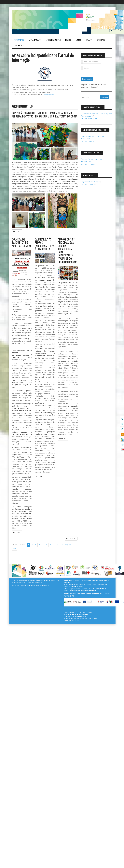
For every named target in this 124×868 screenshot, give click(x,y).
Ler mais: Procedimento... (90, 118)
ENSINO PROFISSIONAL (53, 40)
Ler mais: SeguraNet (88, 184)
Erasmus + (68, 40)
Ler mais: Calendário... (89, 141)
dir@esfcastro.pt (50, 94)
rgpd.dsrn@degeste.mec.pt (77, 619)
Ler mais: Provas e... (88, 164)
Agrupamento (19, 40)
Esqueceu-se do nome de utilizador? (94, 85)
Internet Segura (95, 182)
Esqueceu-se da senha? (90, 87)
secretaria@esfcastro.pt (88, 594)
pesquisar (81, 95)
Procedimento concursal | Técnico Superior (96, 114)
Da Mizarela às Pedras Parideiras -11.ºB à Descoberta (44, 249)
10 (62, 548)
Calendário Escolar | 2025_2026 (92, 136)
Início (15, 548)
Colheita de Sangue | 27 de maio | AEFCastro (22, 246)
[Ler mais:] (17, 234)
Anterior (22, 548)
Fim (15, 552)
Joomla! (14, 588)
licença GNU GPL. (45, 588)
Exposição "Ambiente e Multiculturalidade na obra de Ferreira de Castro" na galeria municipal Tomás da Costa (44, 117)
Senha (82, 66)
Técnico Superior (87, 116)
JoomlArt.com (39, 585)
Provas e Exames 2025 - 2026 (92, 159)
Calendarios (86, 139)
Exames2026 (86, 162)
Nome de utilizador (82, 60)
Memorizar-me (86, 76)
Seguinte (68, 548)
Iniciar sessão (87, 79)
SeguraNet (85, 182)
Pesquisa (104, 97)
